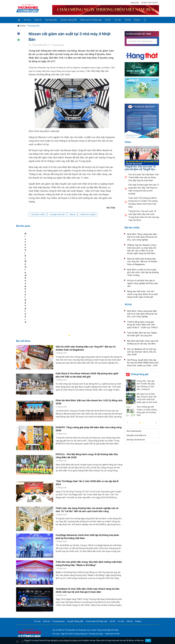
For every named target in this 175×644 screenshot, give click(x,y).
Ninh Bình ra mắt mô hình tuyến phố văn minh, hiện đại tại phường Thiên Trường (143, 272)
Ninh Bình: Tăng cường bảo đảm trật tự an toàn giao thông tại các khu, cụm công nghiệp (142, 237)
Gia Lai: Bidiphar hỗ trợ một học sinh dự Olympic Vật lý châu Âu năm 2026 (142, 351)
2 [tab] (144, 423)
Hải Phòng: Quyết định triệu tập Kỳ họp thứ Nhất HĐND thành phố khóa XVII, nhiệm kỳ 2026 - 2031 (143, 362)
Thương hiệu (49, 20)
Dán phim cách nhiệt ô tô (136, 435)
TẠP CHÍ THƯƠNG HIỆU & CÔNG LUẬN (86, 636)
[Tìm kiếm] (140, 20)
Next (156, 422)
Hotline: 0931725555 (150, 3)
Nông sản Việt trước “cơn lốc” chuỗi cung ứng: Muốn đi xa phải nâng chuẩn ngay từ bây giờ (142, 294)
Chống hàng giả (140, 374)
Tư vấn (115, 20)
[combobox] (142, 41)
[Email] (27, 619)
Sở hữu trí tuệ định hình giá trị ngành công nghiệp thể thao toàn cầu (143, 283)
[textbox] (142, 41)
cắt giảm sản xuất (57, 214)
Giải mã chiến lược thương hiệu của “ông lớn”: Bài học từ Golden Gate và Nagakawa (142, 261)
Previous (127, 422)
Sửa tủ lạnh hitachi (134, 431)
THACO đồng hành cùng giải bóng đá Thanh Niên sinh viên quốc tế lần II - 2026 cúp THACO (142, 324)
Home (21, 25)
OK (148, 640)
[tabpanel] (71, 271)
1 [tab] (140, 423)
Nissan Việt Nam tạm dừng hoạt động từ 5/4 (39, 299)
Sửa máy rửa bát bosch (136, 439)
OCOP (105, 20)
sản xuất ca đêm (38, 214)
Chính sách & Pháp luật (88, 20)
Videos (133, 20)
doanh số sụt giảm (88, 214)
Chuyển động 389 (66, 20)
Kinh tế (37, 20)
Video (128, 142)
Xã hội (124, 20)
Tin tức (26, 20)
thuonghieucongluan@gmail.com (71, 615)
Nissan (73, 214)
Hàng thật (135, 3)
